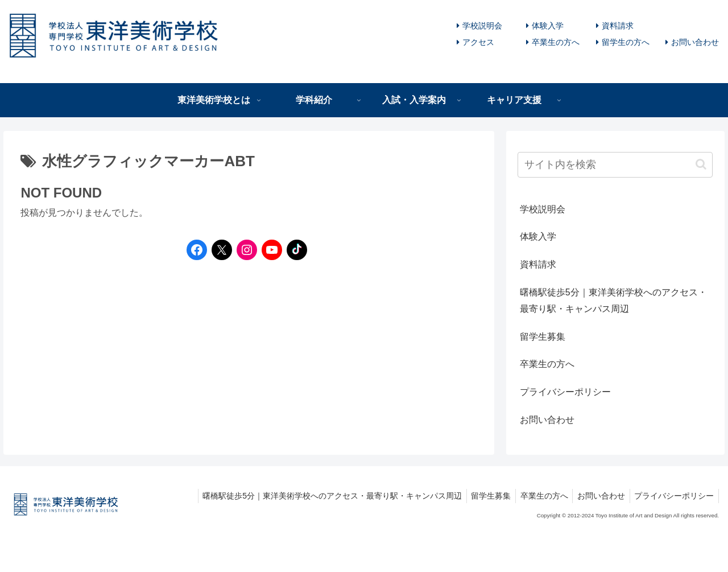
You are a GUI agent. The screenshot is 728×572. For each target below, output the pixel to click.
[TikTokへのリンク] (294, 250)
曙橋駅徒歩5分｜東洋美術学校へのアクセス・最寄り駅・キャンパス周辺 (613, 301)
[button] (701, 164)
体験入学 (548, 26)
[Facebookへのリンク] (194, 250)
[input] (615, 165)
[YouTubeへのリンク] (269, 250)
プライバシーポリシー (565, 392)
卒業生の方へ (556, 42)
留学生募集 (543, 337)
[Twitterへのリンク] (222, 250)
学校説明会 (482, 26)
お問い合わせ (695, 42)
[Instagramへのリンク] (244, 250)
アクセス (478, 42)
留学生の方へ (626, 42)
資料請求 (618, 26)
